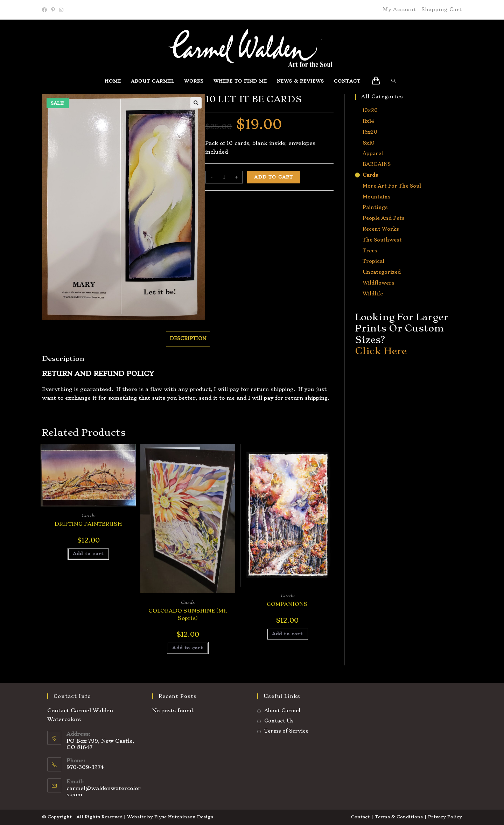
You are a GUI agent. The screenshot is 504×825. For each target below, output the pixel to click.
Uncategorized (382, 272)
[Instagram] (61, 10)
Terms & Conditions (399, 817)
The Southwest (382, 240)
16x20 (370, 132)
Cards (88, 515)
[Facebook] (45, 10)
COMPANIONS (287, 604)
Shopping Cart (442, 9)
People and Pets (384, 218)
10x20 (370, 110)
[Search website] (395, 81)
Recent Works (381, 229)
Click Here (381, 351)
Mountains (377, 197)
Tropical (373, 261)
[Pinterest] (53, 10)
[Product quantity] (224, 177)
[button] (196, 103)
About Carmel (282, 711)
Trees (370, 251)
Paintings (375, 207)
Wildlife (373, 294)
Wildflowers (379, 283)
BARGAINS (377, 164)
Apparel (373, 153)
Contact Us (279, 721)
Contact (360, 817)
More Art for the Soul (392, 186)
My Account (400, 9)
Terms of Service (286, 731)
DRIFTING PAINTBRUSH (88, 524)
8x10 (369, 143)
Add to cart (274, 177)
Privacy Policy (445, 817)
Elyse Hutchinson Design (184, 817)
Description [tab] (188, 339)
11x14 (368, 121)
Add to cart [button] (88, 554)
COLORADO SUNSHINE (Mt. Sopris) (188, 614)
